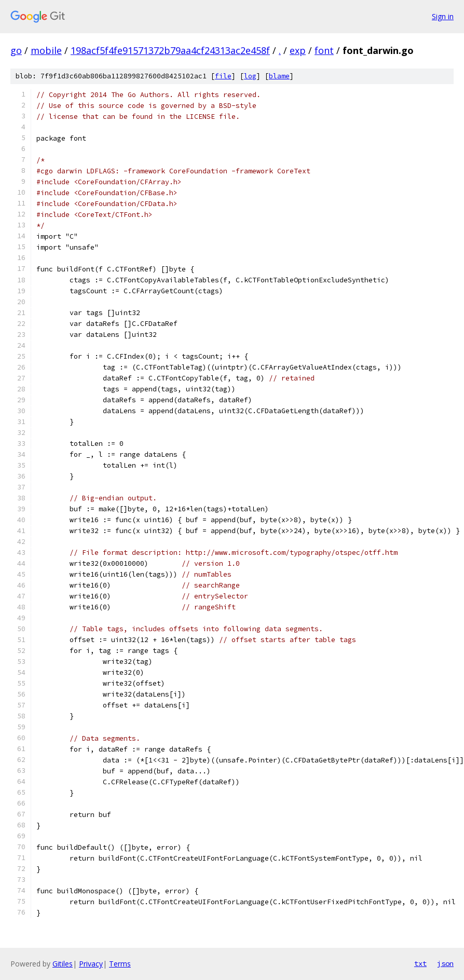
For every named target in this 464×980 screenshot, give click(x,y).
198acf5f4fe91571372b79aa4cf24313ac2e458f (170, 50)
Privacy (91, 964)
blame (279, 76)
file (223, 76)
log (250, 76)
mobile (46, 50)
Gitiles (63, 964)
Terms (120, 964)
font (324, 50)
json (445, 963)
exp (298, 50)
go (16, 50)
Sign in (443, 16)
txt (420, 963)
